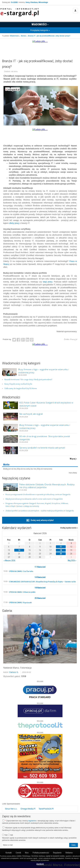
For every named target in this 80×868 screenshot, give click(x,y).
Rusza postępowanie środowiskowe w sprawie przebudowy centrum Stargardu (38, 494)
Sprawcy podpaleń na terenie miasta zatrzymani (42, 448)
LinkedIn (27, 339)
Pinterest (32, 339)
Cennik (18, 853)
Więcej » (73, 459)
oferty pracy (14, 223)
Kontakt (9, 853)
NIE (11, 835)
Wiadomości (40, 24)
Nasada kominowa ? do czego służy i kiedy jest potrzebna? (28, 379)
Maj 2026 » (72, 560)
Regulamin (57, 853)
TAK (5, 835)
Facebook (18, 339)
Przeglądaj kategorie (40, 30)
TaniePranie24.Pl (46, 809)
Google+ (23, 339)
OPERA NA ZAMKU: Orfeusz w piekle (22, 592)
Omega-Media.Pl (28, 809)
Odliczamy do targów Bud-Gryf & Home (21, 388)
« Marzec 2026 (10, 560)
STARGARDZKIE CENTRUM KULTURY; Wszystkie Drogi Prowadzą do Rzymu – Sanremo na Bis (42, 582)
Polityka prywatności (41, 853)
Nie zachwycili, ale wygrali (31, 414)
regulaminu (32, 821)
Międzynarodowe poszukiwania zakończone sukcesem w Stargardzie (34, 499)
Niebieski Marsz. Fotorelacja (17, 668)
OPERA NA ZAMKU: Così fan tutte (21, 571)
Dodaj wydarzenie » (69, 528)
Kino (27, 853)
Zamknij (40, 864)
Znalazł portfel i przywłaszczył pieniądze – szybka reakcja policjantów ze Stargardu (40, 511)
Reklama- (69, 853)
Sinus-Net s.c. (11, 809)
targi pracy (48, 282)
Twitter (14, 339)
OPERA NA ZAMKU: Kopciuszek (20, 603)
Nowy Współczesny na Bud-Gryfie (18, 384)
